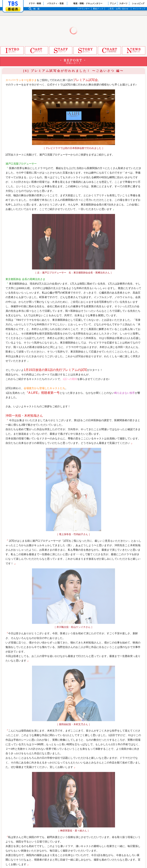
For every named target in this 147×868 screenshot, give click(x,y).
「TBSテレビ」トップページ (13, 4)
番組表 (13, 9)
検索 (37, 9)
